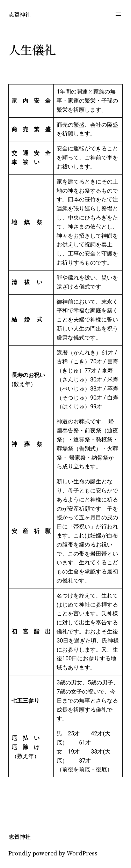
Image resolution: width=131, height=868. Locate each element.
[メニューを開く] (118, 14)
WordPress (82, 853)
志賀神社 (20, 14)
